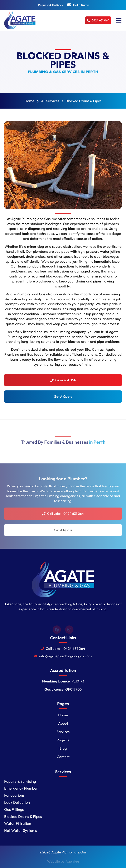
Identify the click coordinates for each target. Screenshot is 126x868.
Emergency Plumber (21, 788)
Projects (63, 740)
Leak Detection (17, 802)
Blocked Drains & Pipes (23, 817)
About (63, 723)
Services (63, 732)
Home (63, 715)
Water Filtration (18, 823)
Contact (63, 757)
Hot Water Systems (21, 830)
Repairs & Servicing (20, 781)
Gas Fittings (14, 809)
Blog (63, 748)
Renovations (14, 795)
